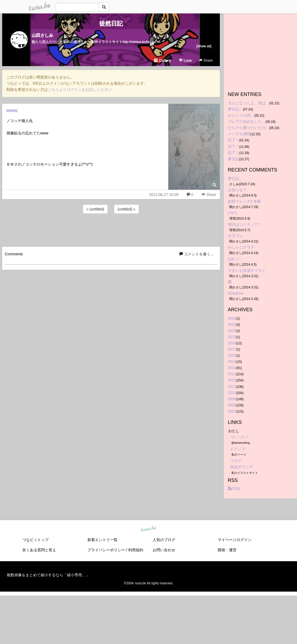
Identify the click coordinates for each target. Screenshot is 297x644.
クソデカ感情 (239, 134)
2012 (232, 380)
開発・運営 (227, 550)
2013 (232, 374)
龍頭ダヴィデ (241, 467)
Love (185, 60)
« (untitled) (95, 209)
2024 (232, 318)
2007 (232, 411)
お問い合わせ (164, 550)
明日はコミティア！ (245, 224)
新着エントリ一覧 (102, 540)
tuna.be (148, 529)
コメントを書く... (196, 254)
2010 (232, 393)
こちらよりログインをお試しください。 (82, 90)
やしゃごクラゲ (241, 247)
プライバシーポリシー (106, 550)
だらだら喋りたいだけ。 (249, 128)
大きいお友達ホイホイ (247, 270)
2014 (232, 368)
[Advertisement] (111, 229)
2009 (232, 399)
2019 (232, 337)
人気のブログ (164, 540)
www (12, 110)
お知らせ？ (237, 190)
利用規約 (136, 550)
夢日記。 (235, 109)
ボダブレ (235, 236)
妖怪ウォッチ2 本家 (245, 201)
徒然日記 (111, 24)
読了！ (234, 140)
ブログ (236, 461)
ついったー (239, 437)
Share (206, 60)
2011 (232, 387)
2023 (232, 324)
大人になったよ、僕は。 (249, 103)
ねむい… (235, 259)
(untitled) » (126, 209)
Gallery (162, 60)
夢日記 (234, 159)
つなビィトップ (35, 540)
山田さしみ (42, 35)
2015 (232, 362)
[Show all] (204, 46)
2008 (232, 405)
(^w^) (232, 213)
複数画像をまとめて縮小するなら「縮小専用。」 (48, 575)
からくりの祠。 (241, 115)
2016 (232, 355)
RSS (234, 489)
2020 (232, 331)
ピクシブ (238, 449)
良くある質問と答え (39, 550)
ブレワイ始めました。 (247, 121)
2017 (232, 349)
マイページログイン (235, 540)
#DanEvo (236, 293)
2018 (232, 343)
